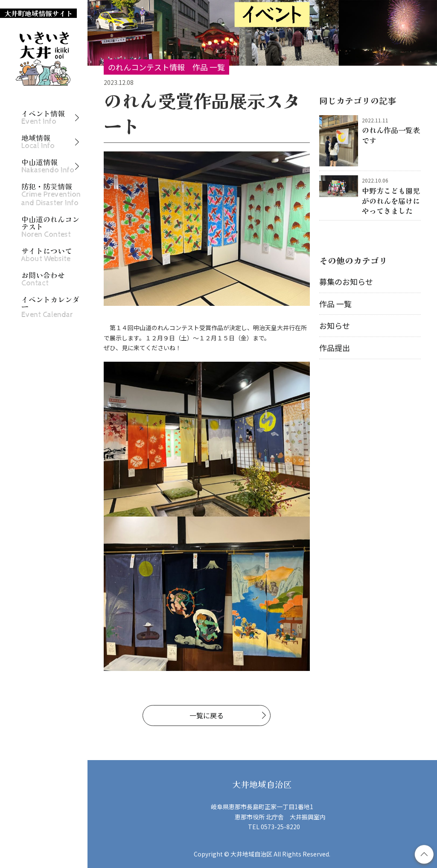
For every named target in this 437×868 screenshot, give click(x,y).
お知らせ (335, 325)
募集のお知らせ (346, 282)
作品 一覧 (335, 304)
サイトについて (47, 255)
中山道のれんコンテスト (50, 227)
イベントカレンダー (50, 307)
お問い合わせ (43, 279)
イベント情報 (43, 118)
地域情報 (38, 142)
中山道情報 (48, 166)
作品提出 (335, 348)
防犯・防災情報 (51, 195)
